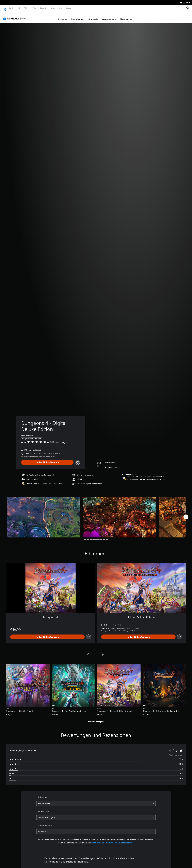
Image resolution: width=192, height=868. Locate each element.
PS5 (19, 8)
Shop (60, 8)
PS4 (26, 8)
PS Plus (33, 8)
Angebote (93, 16)
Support (69, 8)
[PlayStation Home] (5, 8)
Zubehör (43, 8)
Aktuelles (63, 16)
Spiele (11, 8)
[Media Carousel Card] (44, 514)
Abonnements (109, 16)
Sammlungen (78, 16)
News (53, 8)
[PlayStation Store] (15, 16)
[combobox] (96, 801)
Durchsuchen (127, 16)
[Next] (186, 514)
